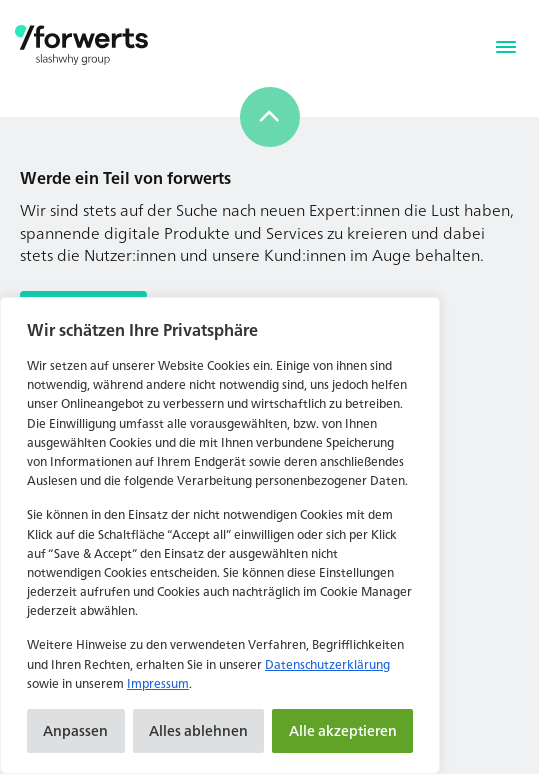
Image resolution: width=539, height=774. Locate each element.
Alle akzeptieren (343, 730)
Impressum (158, 683)
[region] (220, 535)
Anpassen (75, 730)
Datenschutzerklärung (327, 664)
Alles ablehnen (198, 730)
